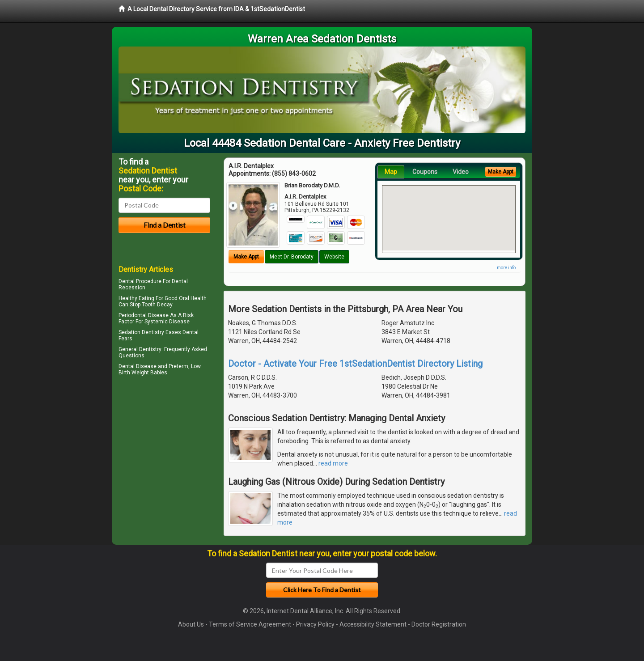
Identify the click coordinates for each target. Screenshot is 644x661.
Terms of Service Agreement (250, 624)
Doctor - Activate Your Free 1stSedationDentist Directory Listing (355, 364)
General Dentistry (140, 349)
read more (333, 463)
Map (391, 172)
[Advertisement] (164, 456)
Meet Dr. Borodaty (292, 257)
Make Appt (246, 257)
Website (334, 257)
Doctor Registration (439, 624)
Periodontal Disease (144, 315)
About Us (191, 624)
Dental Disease (138, 366)
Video (461, 172)
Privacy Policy (315, 624)
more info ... (509, 268)
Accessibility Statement (373, 624)
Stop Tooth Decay (151, 305)
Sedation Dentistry (141, 332)
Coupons (425, 172)
